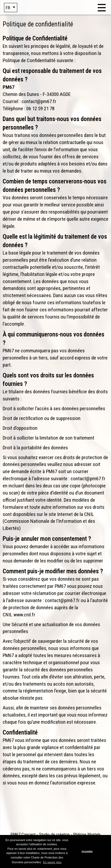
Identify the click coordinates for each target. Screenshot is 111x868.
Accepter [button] (87, 851)
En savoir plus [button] (52, 862)
